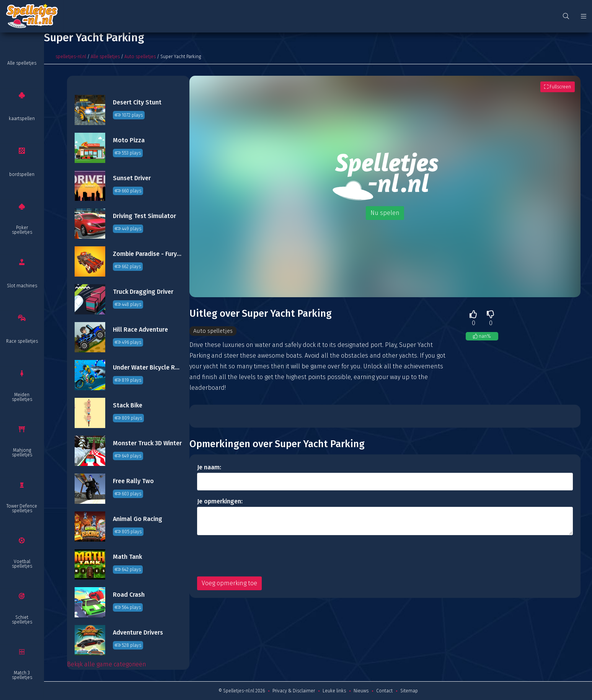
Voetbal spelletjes (22, 564)
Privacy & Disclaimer (294, 691)
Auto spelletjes (140, 57)
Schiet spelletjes (22, 620)
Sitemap (409, 691)
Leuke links (334, 691)
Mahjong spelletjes (22, 453)
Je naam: (209, 468)
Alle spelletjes (22, 63)
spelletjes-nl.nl (71, 57)
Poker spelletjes (22, 230)
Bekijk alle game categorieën (107, 664)
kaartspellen (22, 119)
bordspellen (22, 174)
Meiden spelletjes (22, 397)
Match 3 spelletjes (22, 675)
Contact (384, 691)
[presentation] (255, 556)
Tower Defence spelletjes (22, 508)
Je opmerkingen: (220, 502)
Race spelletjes (22, 341)
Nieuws (361, 691)
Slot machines (22, 286)
